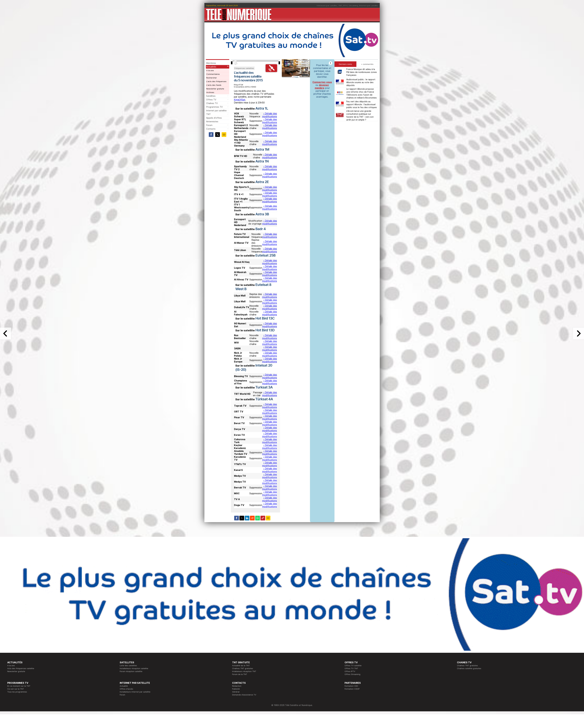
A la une (210, 70)
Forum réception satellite (131, 671)
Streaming (353, 5)
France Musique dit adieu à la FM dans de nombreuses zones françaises (362, 72)
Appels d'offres (214, 118)
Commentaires (213, 74)
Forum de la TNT (240, 674)
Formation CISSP (352, 689)
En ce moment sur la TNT (19, 686)
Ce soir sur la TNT (16, 689)
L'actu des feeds (214, 85)
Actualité (124, 686)
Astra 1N (262, 161)
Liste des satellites (128, 665)
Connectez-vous (322, 82)
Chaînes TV (212, 103)
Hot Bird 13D (265, 330)
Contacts (211, 129)
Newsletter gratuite (215, 89)
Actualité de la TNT (241, 665)
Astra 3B (262, 214)
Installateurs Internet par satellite (135, 692)
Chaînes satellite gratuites (469, 668)
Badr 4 (261, 229)
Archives (210, 92)
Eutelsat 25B (265, 255)
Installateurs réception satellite (134, 668)
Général (236, 692)
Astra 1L (262, 108)
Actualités (211, 67)
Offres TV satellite (353, 665)
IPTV (345, 5)
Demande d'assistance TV (244, 695)
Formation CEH (351, 686)
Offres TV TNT (351, 668)
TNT (340, 5)
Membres (211, 63)
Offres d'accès (126, 689)
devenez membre (322, 86)
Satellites (211, 96)
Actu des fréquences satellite (21, 668)
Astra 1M (262, 149)
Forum (209, 125)
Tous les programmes (17, 692)
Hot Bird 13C (265, 318)
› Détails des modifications (270, 115)
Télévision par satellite (327, 5)
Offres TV (211, 100)
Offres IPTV (350, 671)
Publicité (236, 689)
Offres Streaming (352, 674)
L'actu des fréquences (216, 81)
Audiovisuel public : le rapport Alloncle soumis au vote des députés (361, 82)
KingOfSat (240, 100)
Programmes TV (214, 107)
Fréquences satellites (244, 68)
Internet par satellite (369, 5)
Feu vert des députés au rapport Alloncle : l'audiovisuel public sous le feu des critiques (362, 104)
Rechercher (212, 78)
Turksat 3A (264, 387)
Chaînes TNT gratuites (243, 668)
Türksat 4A (264, 399)
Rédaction (237, 686)
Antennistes (212, 121)
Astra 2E (262, 182)
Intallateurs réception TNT (244, 671)
